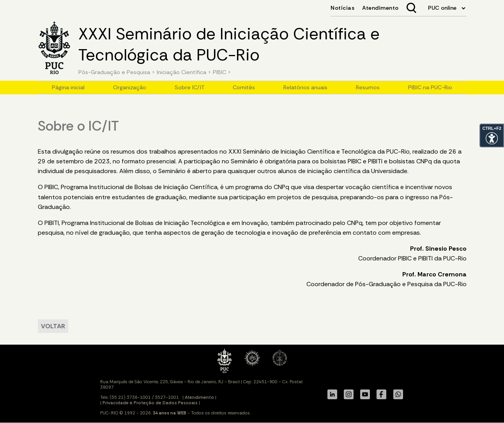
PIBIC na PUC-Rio (430, 87)
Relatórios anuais (305, 87)
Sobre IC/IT (189, 87)
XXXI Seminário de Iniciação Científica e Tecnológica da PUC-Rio (229, 44)
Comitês (244, 87)
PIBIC (219, 72)
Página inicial (68, 87)
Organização (130, 87)
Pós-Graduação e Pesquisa (114, 72)
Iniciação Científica (181, 72)
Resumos (368, 87)
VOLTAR (53, 326)
